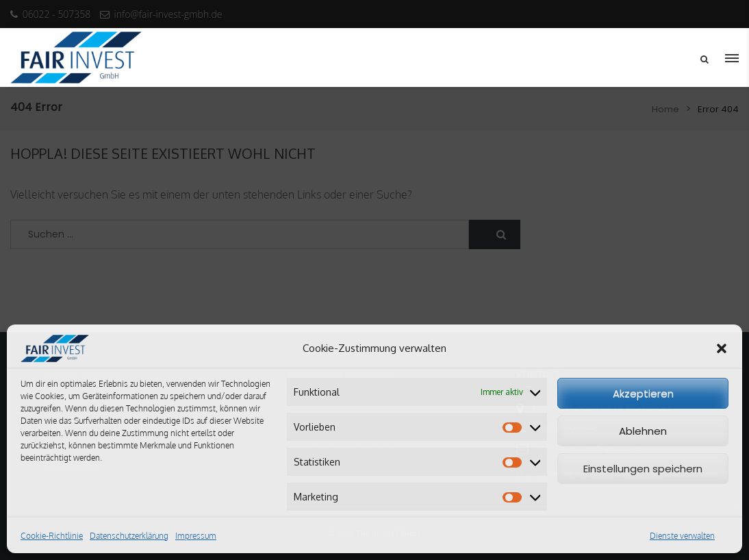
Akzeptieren (643, 393)
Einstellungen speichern (643, 469)
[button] (722, 348)
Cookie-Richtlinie (52, 536)
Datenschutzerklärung (129, 536)
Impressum (196, 536)
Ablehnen (643, 431)
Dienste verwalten (682, 536)
